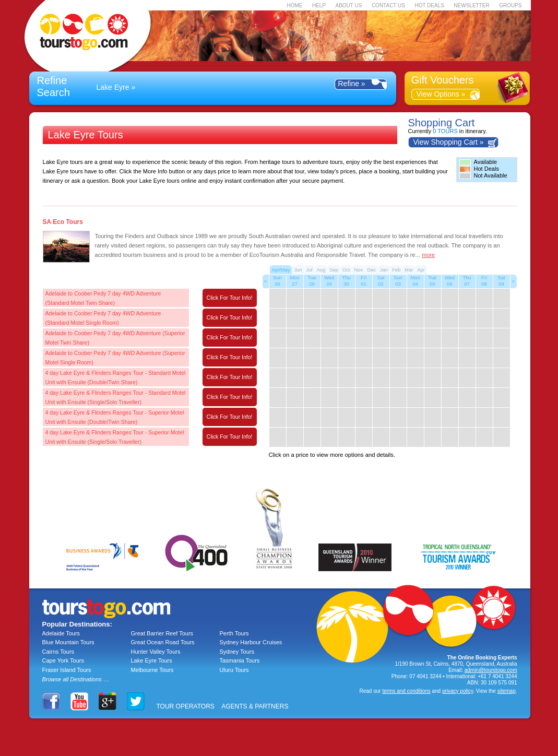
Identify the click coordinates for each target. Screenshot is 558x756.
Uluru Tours (234, 670)
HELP (319, 5)
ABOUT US (348, 5)
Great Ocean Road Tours (163, 642)
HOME (294, 5)
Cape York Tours (63, 660)
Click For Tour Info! (230, 298)
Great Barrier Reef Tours (162, 633)
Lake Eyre (113, 87)
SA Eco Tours (63, 222)
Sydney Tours (237, 652)
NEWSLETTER (471, 5)
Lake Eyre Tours (152, 660)
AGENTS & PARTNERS (255, 706)
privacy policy (458, 691)
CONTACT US (388, 5)
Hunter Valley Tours (156, 652)
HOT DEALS (429, 5)
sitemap (507, 691)
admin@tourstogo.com (491, 670)
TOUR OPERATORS (186, 706)
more (428, 255)
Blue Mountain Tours (68, 642)
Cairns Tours (58, 652)
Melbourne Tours (152, 670)
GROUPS (510, 5)
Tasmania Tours (240, 660)
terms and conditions (406, 691)
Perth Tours (234, 633)
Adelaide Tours (61, 633)
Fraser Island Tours (67, 670)
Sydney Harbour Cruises (251, 642)
